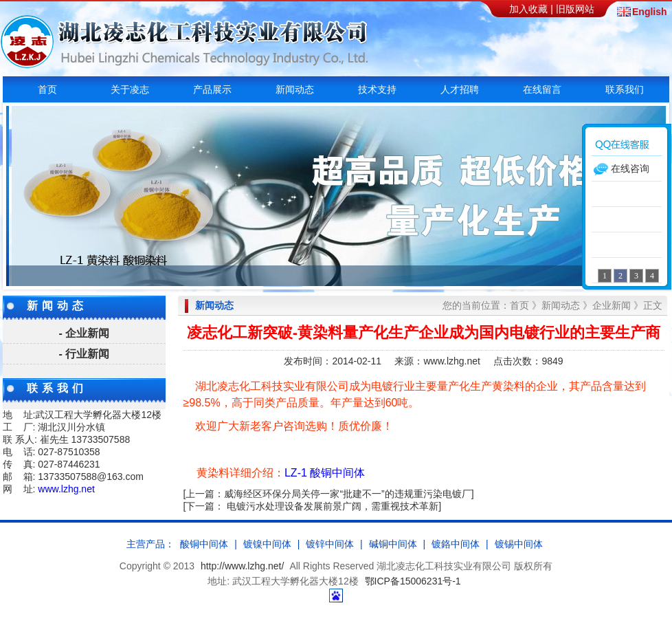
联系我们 (625, 89)
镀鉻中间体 (456, 544)
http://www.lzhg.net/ (242, 566)
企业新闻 (612, 305)
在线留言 (542, 89)
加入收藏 (528, 9)
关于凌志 (130, 89)
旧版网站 (575, 9)
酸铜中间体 (204, 544)
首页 (47, 89)
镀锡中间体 (519, 544)
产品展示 (212, 89)
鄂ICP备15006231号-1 (413, 581)
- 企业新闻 (85, 333)
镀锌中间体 (330, 544)
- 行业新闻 (85, 354)
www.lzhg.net (66, 489)
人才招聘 (460, 89)
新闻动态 (295, 89)
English (649, 12)
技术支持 (377, 89)
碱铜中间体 (393, 544)
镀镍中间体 (267, 544)
